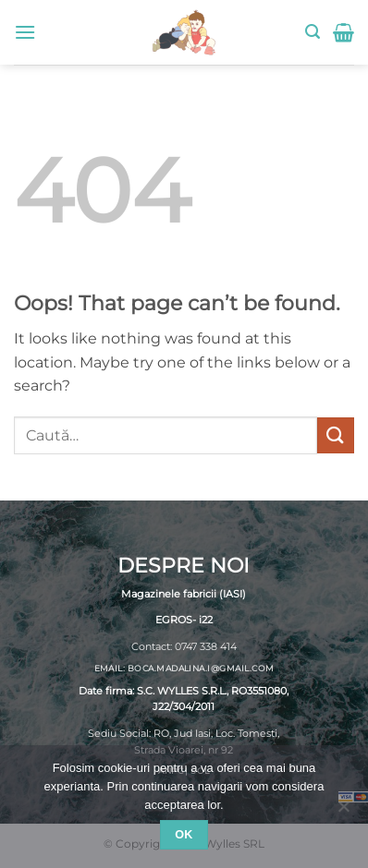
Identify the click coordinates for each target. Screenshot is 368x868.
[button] (25, 32)
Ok (184, 835)
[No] (343, 812)
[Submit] (336, 435)
